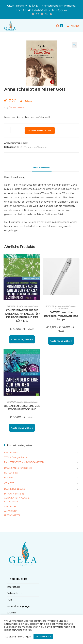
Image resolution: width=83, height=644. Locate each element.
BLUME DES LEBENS (15, 489)
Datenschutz (14, 593)
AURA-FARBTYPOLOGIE (17, 498)
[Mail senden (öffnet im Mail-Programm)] (47, 14)
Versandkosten (17, 107)
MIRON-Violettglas (14, 494)
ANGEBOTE (10, 511)
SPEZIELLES (10, 506)
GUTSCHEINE (11, 502)
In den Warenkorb (40, 131)
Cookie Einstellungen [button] (18, 636)
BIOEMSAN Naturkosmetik (18, 468)
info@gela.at (61, 10)
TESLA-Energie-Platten (16, 457)
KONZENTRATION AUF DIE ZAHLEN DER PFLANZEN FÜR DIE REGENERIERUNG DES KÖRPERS (22, 316)
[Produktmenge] (13, 130)
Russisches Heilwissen (27, 306)
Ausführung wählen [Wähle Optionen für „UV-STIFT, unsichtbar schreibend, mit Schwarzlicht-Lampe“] (61, 341)
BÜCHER (22, 147)
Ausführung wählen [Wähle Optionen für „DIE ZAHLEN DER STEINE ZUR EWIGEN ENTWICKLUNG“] (22, 428)
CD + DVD (9, 483)
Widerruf (12, 613)
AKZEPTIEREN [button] (43, 636)
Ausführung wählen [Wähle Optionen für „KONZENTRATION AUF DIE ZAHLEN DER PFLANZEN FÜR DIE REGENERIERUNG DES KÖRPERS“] (22, 339)
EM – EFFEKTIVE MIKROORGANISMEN (24, 462)
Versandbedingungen (19, 606)
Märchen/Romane (37, 147)
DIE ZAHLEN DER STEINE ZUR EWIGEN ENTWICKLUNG (22, 408)
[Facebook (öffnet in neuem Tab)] (33, 14)
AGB (9, 600)
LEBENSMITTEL (12, 515)
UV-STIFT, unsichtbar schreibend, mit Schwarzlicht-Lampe (61, 316)
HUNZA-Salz (11, 473)
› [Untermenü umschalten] (77, 453)
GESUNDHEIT (11, 453)
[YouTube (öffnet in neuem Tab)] (42, 14)
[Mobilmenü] (72, 26)
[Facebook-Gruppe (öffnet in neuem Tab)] (38, 14)
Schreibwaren (61, 308)
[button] (74, 45)
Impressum (13, 587)
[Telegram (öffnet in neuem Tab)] (51, 14)
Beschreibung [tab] (42, 167)
